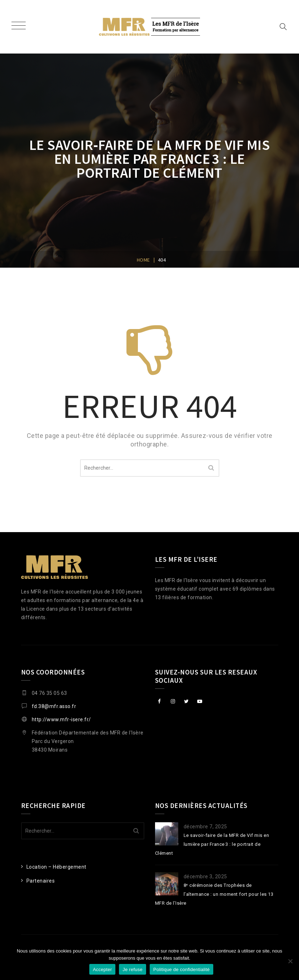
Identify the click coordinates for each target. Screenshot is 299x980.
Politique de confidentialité (181, 969)
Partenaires (41, 881)
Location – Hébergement (56, 867)
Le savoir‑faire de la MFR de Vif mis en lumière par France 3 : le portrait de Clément (212, 844)
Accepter (102, 969)
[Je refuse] (290, 961)
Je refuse (133, 969)
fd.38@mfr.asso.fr (54, 706)
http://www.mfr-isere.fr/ (61, 719)
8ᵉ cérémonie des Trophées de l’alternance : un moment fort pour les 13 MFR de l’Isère (214, 894)
